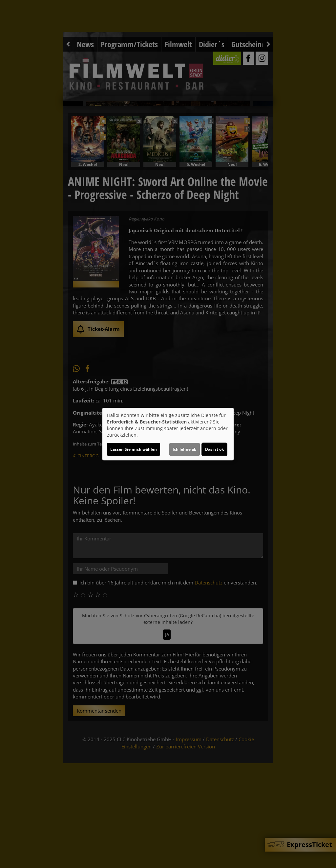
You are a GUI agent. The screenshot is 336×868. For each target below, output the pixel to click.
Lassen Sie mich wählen (134, 449)
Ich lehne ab (185, 449)
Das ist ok (214, 449)
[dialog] (168, 434)
